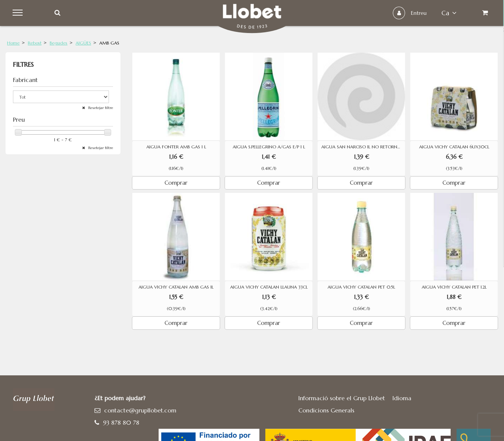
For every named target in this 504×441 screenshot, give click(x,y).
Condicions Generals (326, 410)
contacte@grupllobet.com (140, 410)
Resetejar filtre (100, 108)
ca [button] (448, 13)
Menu (19, 13)
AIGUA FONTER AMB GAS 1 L (176, 147)
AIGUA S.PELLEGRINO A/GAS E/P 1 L (269, 147)
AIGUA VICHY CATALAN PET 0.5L (361, 287)
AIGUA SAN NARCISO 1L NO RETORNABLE (363, 147)
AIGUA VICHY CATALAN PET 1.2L (454, 287)
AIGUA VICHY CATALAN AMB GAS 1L (176, 287)
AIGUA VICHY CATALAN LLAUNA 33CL (269, 287)
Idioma (402, 398)
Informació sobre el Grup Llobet (342, 398)
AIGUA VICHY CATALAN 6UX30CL (454, 147)
